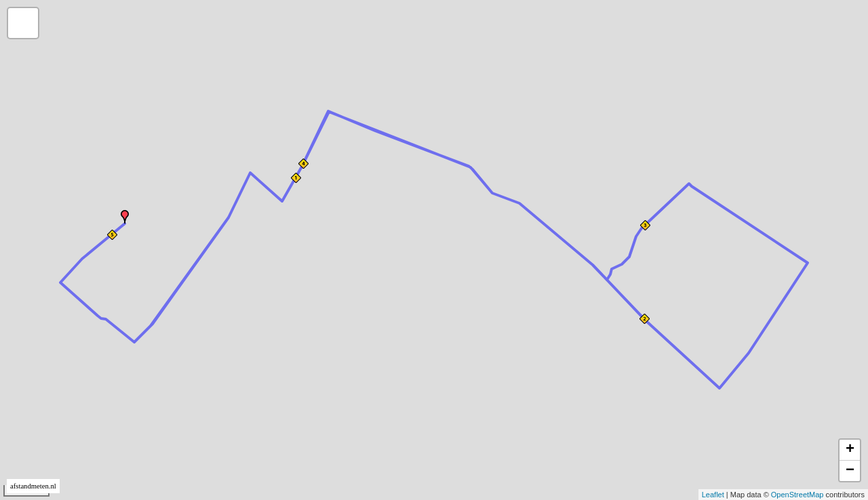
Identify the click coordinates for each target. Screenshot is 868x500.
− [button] (850, 471)
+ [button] (850, 450)
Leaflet (713, 495)
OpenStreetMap (797, 495)
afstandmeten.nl (33, 486)
